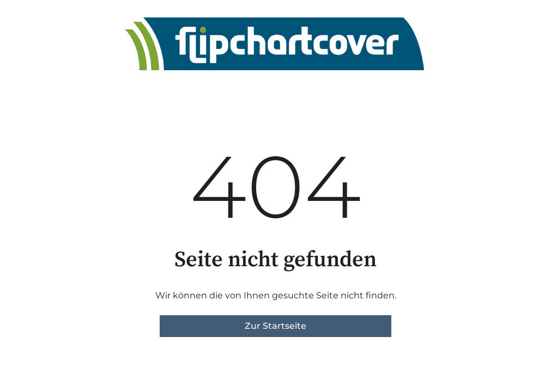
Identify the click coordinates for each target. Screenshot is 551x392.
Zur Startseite (275, 326)
